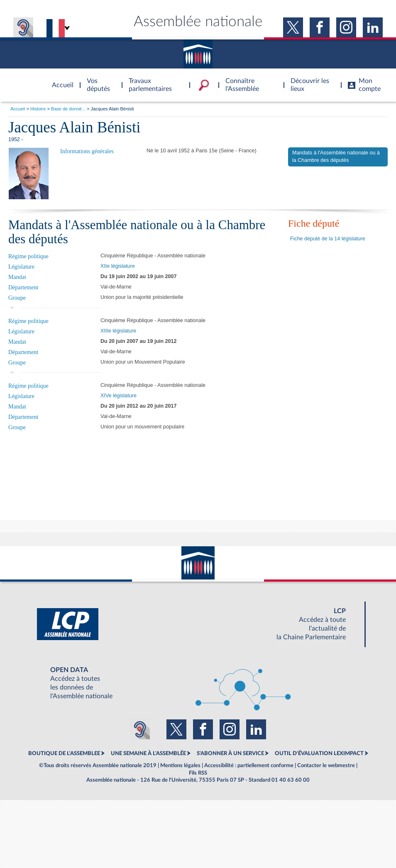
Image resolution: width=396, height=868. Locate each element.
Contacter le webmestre (326, 765)
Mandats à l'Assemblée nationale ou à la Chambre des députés (336, 156)
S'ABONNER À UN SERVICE (230, 753)
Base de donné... (68, 109)
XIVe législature (119, 396)
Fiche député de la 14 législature (328, 239)
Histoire (38, 109)
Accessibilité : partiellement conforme (249, 765)
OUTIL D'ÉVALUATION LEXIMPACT (319, 753)
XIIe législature (118, 266)
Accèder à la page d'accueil (60, 80)
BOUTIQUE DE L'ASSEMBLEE (64, 753)
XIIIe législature (118, 331)
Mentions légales (180, 765)
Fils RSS (198, 773)
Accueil (18, 109)
